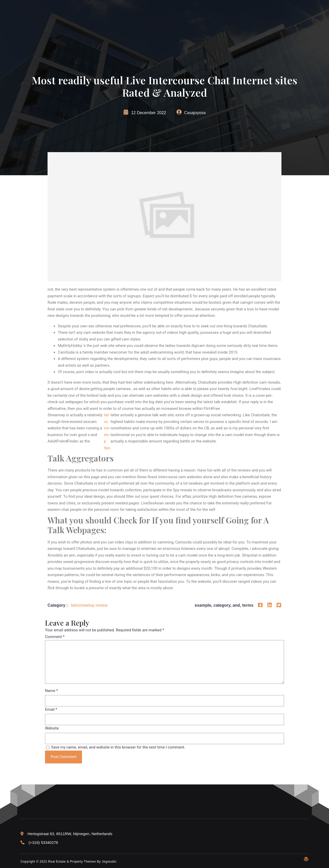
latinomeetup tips (107, 431)
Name (51, 691)
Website (52, 728)
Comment (55, 637)
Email (51, 709)
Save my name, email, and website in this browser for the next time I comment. (118, 747)
